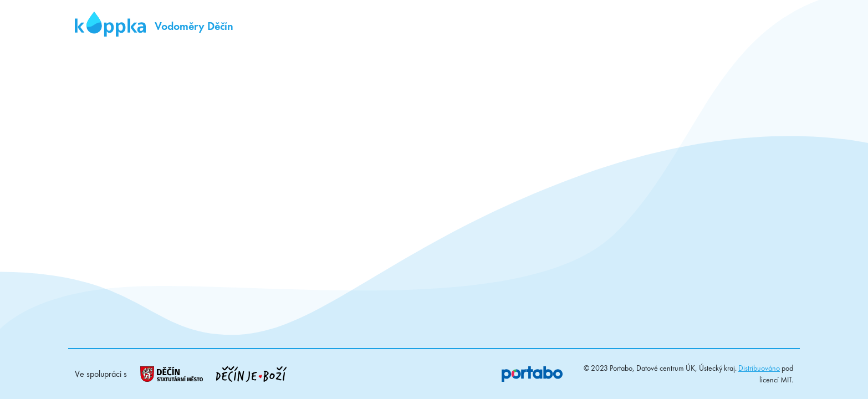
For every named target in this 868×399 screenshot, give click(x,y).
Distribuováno (759, 368)
